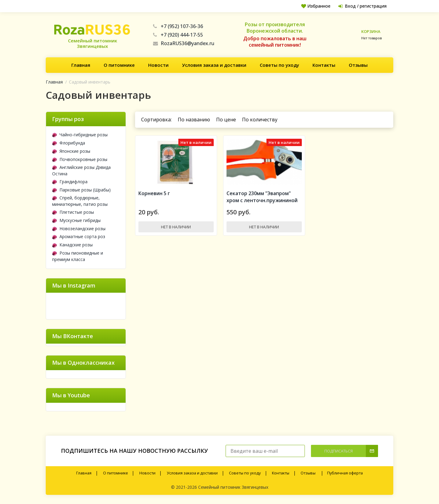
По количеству (260, 120)
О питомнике (119, 65)
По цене (226, 120)
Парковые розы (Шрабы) (81, 190)
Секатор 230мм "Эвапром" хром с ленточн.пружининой (262, 199)
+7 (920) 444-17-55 (178, 35)
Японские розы (71, 151)
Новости (158, 65)
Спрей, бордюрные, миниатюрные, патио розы (80, 201)
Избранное (313, 6)
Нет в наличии (176, 229)
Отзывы (358, 65)
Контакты (324, 65)
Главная (81, 65)
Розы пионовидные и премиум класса (78, 256)
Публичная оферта (345, 473)
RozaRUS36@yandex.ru (184, 43)
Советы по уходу (279, 65)
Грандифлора (70, 182)
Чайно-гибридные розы (80, 135)
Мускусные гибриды (76, 220)
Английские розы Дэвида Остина (81, 170)
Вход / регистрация (361, 6)
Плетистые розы (73, 212)
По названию (194, 120)
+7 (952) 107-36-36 (178, 26)
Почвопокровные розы (80, 159)
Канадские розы (72, 245)
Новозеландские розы (79, 229)
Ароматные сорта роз (79, 236)
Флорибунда (69, 143)
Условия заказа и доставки (214, 65)
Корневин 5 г (154, 195)
